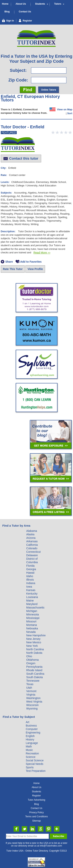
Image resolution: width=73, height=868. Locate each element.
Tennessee (33, 681)
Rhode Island (34, 670)
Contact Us (25, 12)
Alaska (30, 534)
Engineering (33, 733)
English (30, 736)
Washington (33, 698)
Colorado (32, 548)
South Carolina (35, 674)
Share (9, 262)
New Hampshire (36, 635)
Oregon (31, 663)
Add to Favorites (31, 262)
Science (31, 757)
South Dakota (34, 677)
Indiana (31, 583)
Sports (30, 767)
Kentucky (32, 594)
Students (40, 4)
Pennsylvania (34, 667)
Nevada (31, 632)
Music (29, 750)
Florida (30, 566)
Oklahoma (32, 660)
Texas (30, 684)
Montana (31, 625)
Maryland (32, 604)
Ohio (29, 656)
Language (32, 743)
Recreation (32, 753)
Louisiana (32, 597)
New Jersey (33, 639)
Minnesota (33, 614)
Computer (32, 729)
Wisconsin (32, 705)
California (32, 545)
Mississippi (33, 618)
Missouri (31, 621)
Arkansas (32, 541)
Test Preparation (36, 771)
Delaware (32, 555)
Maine (30, 601)
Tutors (58, 4)
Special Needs (35, 764)
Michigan (32, 611)
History (30, 739)
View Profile (35, 269)
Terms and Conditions (36, 817)
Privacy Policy (37, 812)
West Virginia (34, 702)
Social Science (35, 760)
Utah (29, 688)
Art (28, 722)
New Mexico (34, 642)
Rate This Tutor (13, 269)
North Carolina (35, 649)
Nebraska (32, 628)
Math (29, 746)
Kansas (31, 590)
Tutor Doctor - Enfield (23, 127)
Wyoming (32, 709)
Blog (7, 12)
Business (31, 726)
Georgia (31, 569)
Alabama (32, 531)
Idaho (30, 576)
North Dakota (34, 653)
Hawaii (30, 573)
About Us (21, 4)
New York (32, 646)
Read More (42, 253)
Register (37, 796)
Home (5, 4)
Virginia (31, 695)
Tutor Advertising (36, 800)
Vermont (31, 691)
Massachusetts (35, 608)
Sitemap (36, 821)
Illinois (30, 580)
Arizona (31, 538)
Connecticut (33, 552)
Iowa (29, 587)
